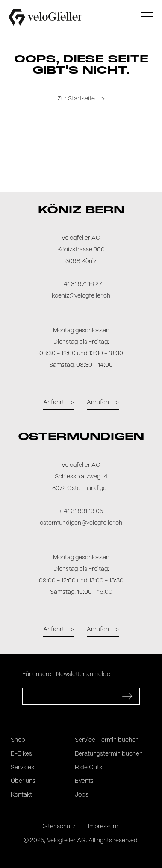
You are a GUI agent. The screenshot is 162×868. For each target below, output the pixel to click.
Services (22, 768)
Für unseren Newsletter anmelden (68, 674)
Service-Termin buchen (107, 740)
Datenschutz (58, 827)
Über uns (23, 781)
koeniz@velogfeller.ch (81, 296)
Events (84, 781)
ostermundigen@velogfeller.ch (81, 523)
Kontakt (21, 795)
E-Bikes (21, 754)
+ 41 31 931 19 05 (81, 511)
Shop (18, 740)
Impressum (103, 827)
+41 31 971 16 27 (81, 284)
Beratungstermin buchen (109, 754)
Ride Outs (88, 768)
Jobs (82, 795)
